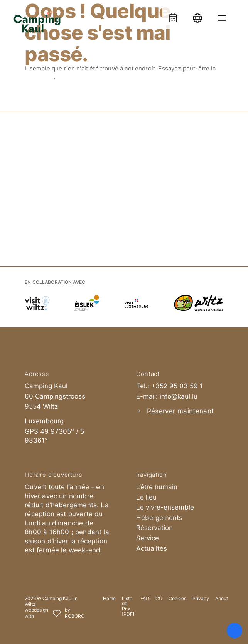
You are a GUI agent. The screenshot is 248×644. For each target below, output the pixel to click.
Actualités (152, 548)
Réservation (154, 528)
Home (109, 599)
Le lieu (146, 497)
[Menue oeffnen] (222, 14)
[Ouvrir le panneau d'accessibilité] (235, 631)
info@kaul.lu (179, 396)
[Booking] (173, 14)
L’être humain (157, 487)
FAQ (145, 599)
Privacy (201, 599)
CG (159, 599)
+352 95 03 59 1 (177, 386)
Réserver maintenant (181, 411)
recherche (39, 77)
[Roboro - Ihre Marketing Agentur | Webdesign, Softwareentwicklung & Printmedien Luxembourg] (55, 613)
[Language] (197, 14)
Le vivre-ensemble (165, 507)
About (222, 599)
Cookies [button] (177, 599)
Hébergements (159, 518)
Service (148, 538)
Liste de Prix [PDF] (128, 606)
